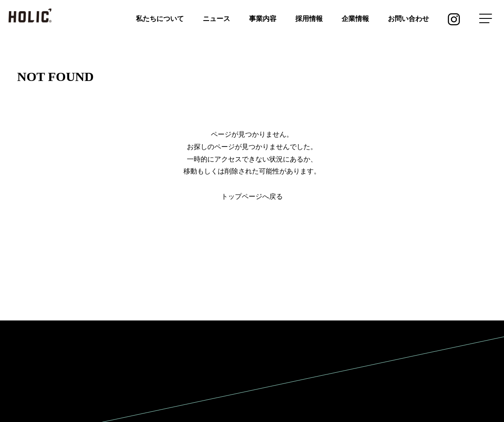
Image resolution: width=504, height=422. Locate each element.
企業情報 (355, 19)
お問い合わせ (408, 19)
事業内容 (263, 19)
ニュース (216, 19)
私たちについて (160, 19)
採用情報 (309, 19)
